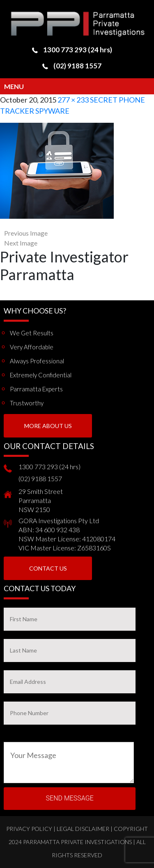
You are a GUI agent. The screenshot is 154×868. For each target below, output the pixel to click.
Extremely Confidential (41, 375)
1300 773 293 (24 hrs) (78, 50)
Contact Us (48, 568)
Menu (14, 86)
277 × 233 (73, 100)
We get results (32, 333)
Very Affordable (32, 347)
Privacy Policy (29, 829)
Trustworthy (27, 403)
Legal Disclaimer (83, 829)
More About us (48, 426)
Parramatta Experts (36, 389)
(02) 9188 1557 (77, 66)
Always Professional (37, 361)
